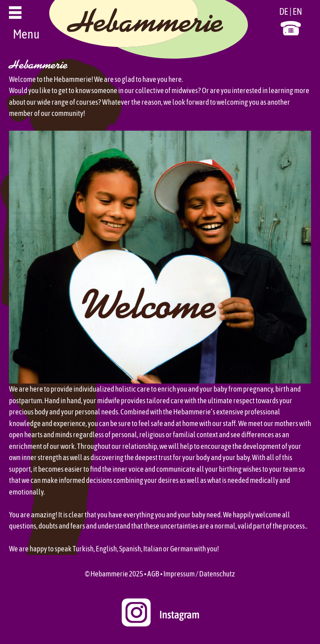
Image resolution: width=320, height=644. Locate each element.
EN (297, 11)
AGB (153, 574)
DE (284, 11)
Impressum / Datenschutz (199, 574)
